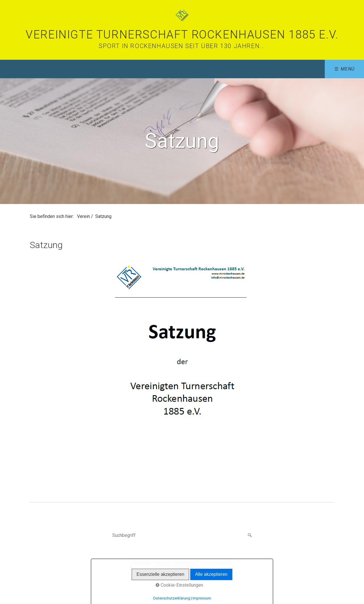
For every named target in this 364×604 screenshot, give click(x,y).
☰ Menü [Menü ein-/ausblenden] (345, 69)
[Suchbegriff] (182, 535)
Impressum (186, 563)
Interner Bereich (217, 563)
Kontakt (163, 563)
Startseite (141, 563)
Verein (83, 216)
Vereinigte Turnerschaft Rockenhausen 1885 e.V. (182, 35)
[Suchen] (250, 535)
